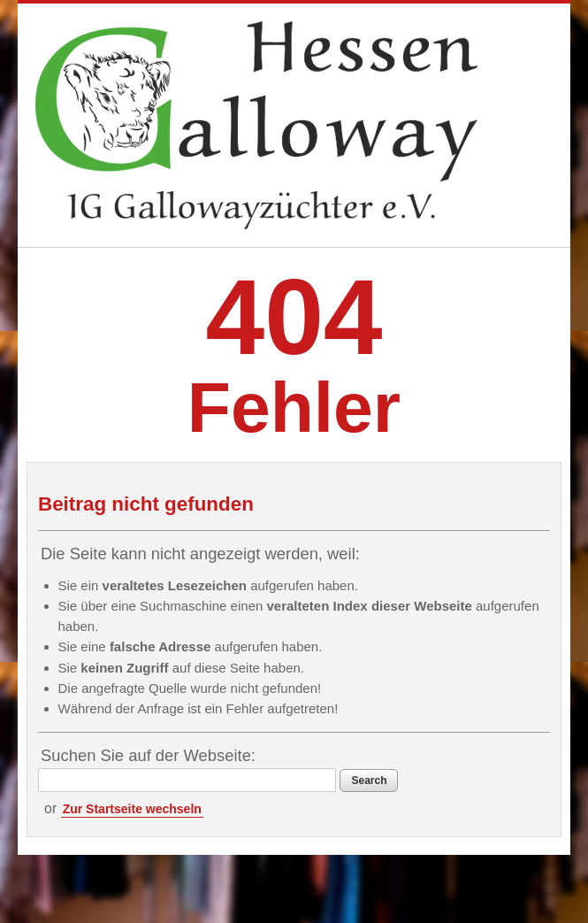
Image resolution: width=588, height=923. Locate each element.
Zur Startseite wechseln (132, 809)
